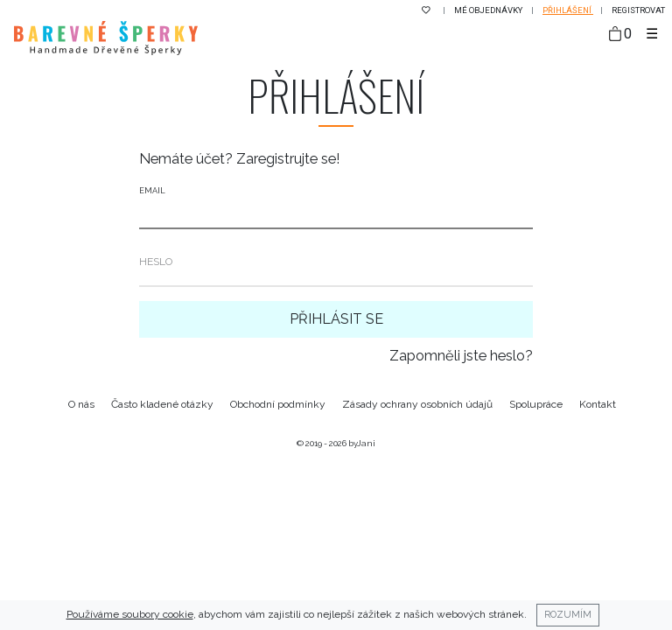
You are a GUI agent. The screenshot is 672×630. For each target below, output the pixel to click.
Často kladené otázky (162, 404)
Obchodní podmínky (278, 404)
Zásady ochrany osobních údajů (417, 404)
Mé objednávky (489, 10)
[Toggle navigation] (652, 34)
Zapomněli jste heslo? (461, 356)
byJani (362, 443)
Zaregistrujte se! (288, 159)
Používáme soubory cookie (130, 614)
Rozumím (568, 614)
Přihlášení (568, 10)
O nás (81, 404)
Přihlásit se (336, 319)
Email (152, 191)
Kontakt (598, 404)
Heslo (156, 262)
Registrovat (638, 10)
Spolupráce (536, 404)
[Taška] (620, 35)
